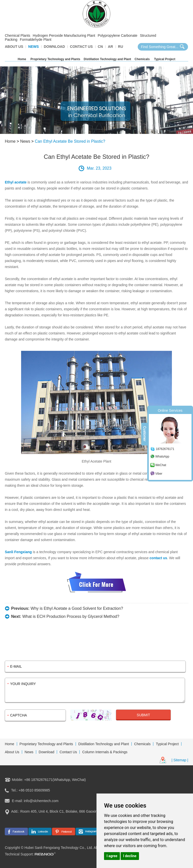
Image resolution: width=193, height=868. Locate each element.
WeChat (161, 465)
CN (100, 47)
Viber (159, 474)
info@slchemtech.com (41, 801)
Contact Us (81, 47)
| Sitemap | (180, 760)
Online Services (170, 410)
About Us (14, 47)
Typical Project (165, 59)
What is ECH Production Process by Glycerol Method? (71, 616)
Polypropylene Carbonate (118, 35)
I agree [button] (112, 856)
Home (22, 59)
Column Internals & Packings (105, 752)
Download (54, 47)
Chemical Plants (17, 35)
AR (110, 47)
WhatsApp (162, 457)
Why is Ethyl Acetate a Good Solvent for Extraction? (77, 608)
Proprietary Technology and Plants (55, 59)
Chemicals (142, 59)
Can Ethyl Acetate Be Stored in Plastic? (70, 141)
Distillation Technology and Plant (107, 59)
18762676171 (165, 449)
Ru (121, 47)
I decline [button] (130, 856)
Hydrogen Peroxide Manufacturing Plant (64, 35)
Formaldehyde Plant (36, 40)
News (33, 47)
